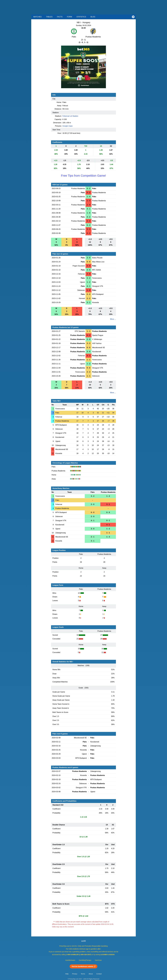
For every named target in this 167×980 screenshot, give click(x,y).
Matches (37, 17)
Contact (99, 974)
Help (67, 974)
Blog (93, 17)
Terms (83, 974)
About (91, 974)
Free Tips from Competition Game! (83, 176)
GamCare (98, 960)
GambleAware (70, 960)
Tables (49, 17)
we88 (83, 941)
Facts (60, 17)
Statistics (81, 17)
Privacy (75, 974)
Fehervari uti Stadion (70, 116)
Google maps (68, 126)
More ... (113, 319)
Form (69, 17)
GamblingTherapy (85, 960)
